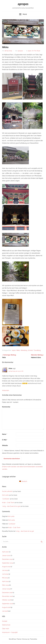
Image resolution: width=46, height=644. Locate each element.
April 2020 (5, 552)
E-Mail (5, 440)
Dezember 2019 (7, 559)
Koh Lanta (5, 495)
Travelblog (37, 350)
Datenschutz (6, 625)
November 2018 (7, 596)
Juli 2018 (5, 611)
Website (5, 445)
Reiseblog (24, 350)
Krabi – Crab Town (8, 503)
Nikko (18, 350)
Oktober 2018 (6, 600)
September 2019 (8, 563)
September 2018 (8, 604)
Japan (29, 51)
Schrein (30, 350)
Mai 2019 (5, 578)
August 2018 (6, 607)
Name (5, 434)
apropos (23, 4)
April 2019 (5, 581)
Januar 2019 (6, 589)
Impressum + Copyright (10, 632)
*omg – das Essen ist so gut (11, 506)
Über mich (6, 629)
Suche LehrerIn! (7, 491)
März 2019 (5, 585)
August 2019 (6, 567)
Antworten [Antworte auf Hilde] (6, 390)
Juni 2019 (5, 574)
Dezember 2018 (7, 593)
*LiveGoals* (6, 499)
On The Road (36, 51)
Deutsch (23, 481)
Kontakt (5, 621)
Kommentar (6, 407)
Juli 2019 (5, 570)
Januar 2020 (6, 556)
